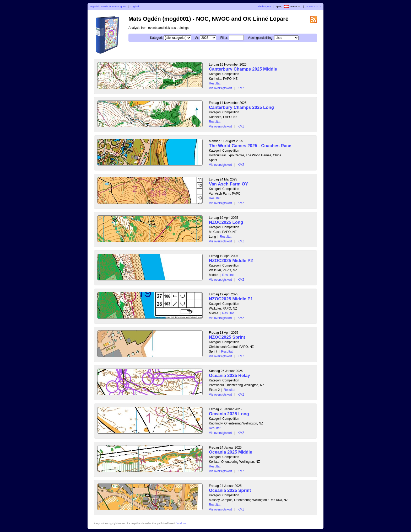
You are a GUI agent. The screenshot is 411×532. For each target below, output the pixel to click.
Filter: (224, 38)
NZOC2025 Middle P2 (231, 261)
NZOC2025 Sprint (227, 337)
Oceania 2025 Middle (231, 452)
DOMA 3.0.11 (313, 6)
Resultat (215, 83)
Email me (181, 523)
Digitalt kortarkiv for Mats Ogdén (108, 6)
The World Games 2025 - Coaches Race (250, 146)
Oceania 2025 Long (229, 414)
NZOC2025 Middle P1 (231, 299)
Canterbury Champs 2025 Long (241, 107)
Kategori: (156, 38)
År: (197, 38)
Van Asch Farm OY (229, 184)
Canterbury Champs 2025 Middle (243, 69)
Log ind (135, 6)
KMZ (241, 88)
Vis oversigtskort (220, 88)
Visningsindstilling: (261, 38)
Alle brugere (264, 6)
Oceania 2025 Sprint (230, 490)
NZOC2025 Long (226, 222)
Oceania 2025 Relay (229, 376)
